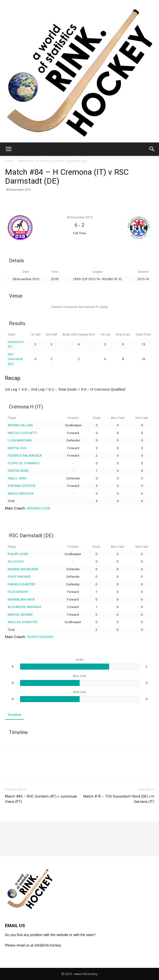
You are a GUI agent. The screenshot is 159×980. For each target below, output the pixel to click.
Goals (97, 418)
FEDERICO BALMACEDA (25, 456)
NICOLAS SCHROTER (23, 622)
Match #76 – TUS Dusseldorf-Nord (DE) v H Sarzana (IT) (119, 799)
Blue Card (118, 418)
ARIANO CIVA (39, 508)
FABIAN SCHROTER (21, 584)
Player (12, 418)
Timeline (14, 715)
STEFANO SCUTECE (22, 486)
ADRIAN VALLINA (20, 425)
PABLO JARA (17, 478)
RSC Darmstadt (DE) (15, 359)
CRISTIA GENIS (18, 471)
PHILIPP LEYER (18, 554)
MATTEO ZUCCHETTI (22, 433)
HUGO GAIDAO (40, 637)
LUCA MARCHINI (20, 440)
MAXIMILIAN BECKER (23, 569)
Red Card (142, 418)
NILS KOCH (16, 561)
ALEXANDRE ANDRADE (25, 607)
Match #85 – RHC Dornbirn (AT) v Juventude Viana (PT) (41, 799)
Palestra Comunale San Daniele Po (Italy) (79, 307)
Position (73, 418)
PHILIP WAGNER (19, 577)
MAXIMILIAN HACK (21, 599)
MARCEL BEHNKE (20, 615)
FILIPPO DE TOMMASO (24, 463)
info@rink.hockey (48, 945)
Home (9, 161)
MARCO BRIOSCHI (21, 493)
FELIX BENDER (18, 592)
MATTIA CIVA (17, 448)
